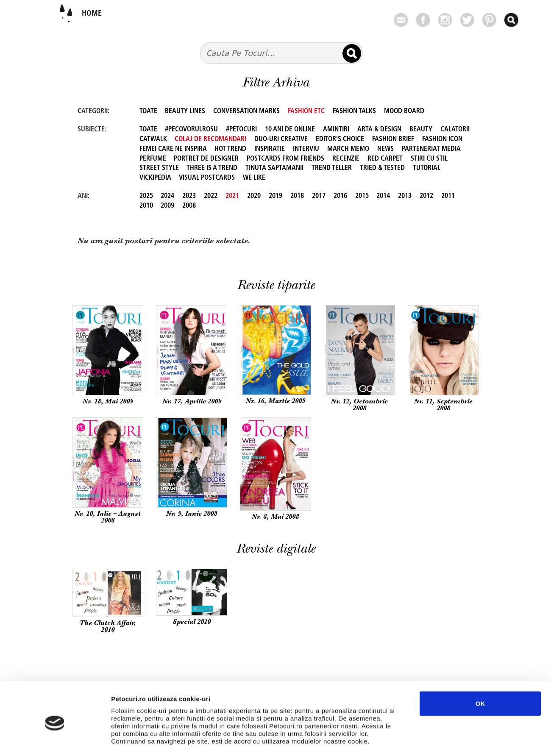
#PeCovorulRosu (191, 130)
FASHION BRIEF (393, 139)
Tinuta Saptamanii (274, 168)
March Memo (348, 149)
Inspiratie (270, 149)
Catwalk (153, 139)
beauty (421, 130)
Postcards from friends (285, 159)
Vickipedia (155, 178)
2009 (167, 206)
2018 (297, 196)
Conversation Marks (246, 111)
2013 (405, 196)
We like (254, 178)
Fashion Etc (306, 111)
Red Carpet (385, 159)
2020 (254, 196)
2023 (189, 196)
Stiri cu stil (429, 159)
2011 (448, 196)
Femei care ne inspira (173, 149)
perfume (153, 159)
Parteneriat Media (431, 149)
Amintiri (336, 130)
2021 (232, 196)
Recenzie (346, 159)
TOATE (148, 111)
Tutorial (427, 168)
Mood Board (404, 111)
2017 (319, 196)
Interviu (306, 149)
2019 (275, 196)
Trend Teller (332, 168)
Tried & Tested (382, 168)
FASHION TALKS (354, 111)
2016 (340, 196)
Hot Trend (230, 149)
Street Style (159, 168)
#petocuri (241, 130)
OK (480, 668)
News (385, 149)
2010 (146, 206)
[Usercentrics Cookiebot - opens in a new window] (55, 739)
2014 (383, 196)
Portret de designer (206, 159)
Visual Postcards (207, 178)
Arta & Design (379, 130)
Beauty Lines (185, 111)
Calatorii (455, 130)
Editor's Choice (340, 139)
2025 (146, 196)
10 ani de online (290, 130)
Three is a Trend (212, 168)
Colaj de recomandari (210, 139)
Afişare (424, 739)
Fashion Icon (442, 139)
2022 (211, 196)
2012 (426, 196)
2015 (362, 196)
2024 (167, 196)
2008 (189, 206)
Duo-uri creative (281, 139)
